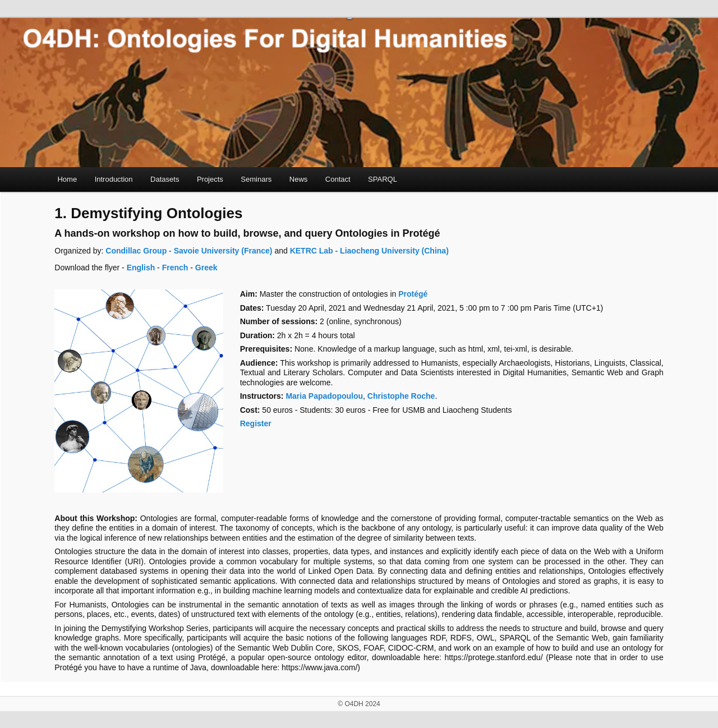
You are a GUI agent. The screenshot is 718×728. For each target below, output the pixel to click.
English (141, 268)
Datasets (165, 179)
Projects (210, 179)
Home (67, 179)
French (175, 268)
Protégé (413, 294)
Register (256, 423)
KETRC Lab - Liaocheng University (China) (369, 251)
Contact (338, 179)
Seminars (256, 179)
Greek (206, 268)
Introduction (114, 179)
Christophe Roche (401, 396)
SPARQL (383, 179)
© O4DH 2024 (359, 704)
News (299, 179)
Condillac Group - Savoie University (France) (188, 251)
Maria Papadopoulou (324, 396)
